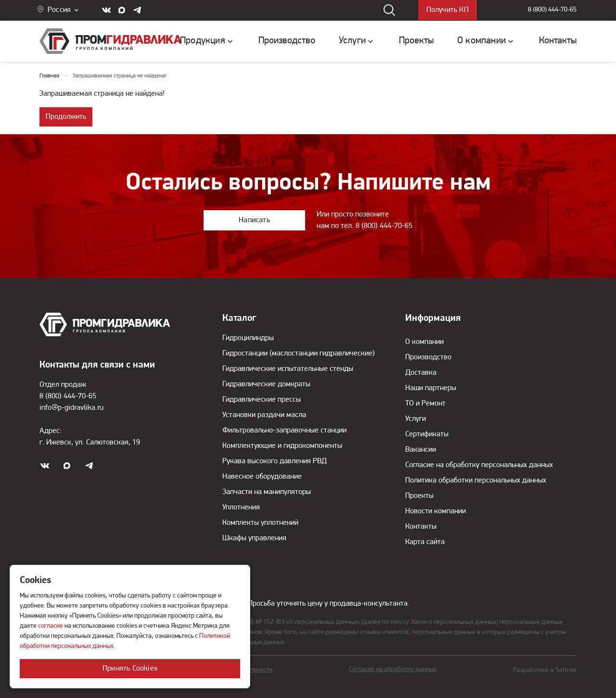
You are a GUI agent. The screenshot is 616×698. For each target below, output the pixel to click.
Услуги (416, 419)
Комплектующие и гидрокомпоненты (282, 446)
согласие (51, 626)
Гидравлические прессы (262, 400)
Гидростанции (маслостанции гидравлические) (299, 354)
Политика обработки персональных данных (476, 481)
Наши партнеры (431, 388)
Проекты (419, 496)
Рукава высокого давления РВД (275, 461)
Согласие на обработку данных (393, 669)
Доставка (421, 373)
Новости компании (436, 511)
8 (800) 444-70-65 (552, 10)
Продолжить (66, 117)
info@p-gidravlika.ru (71, 408)
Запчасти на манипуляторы (267, 492)
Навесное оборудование (262, 477)
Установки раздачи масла (264, 415)
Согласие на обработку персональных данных (479, 465)
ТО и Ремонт (425, 404)
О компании (424, 342)
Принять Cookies (130, 669)
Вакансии (421, 450)
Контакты (421, 527)
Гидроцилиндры (248, 338)
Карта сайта (425, 542)
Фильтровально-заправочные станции (284, 431)
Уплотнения (241, 508)
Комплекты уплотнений (260, 523)
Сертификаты (427, 434)
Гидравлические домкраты (266, 384)
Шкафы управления (254, 538)
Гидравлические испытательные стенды (288, 369)
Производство (428, 357)
